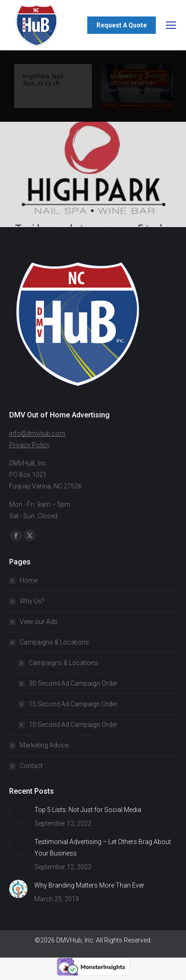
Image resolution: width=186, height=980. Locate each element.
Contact (31, 766)
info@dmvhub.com (37, 433)
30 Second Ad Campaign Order (73, 683)
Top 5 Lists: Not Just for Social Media (88, 810)
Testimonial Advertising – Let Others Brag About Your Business (103, 847)
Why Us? (32, 601)
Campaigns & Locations (50, 642)
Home (29, 580)
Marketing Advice (44, 745)
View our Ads (39, 622)
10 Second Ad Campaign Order (73, 725)
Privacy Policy (29, 445)
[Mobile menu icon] (171, 25)
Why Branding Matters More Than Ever (89, 885)
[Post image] (18, 813)
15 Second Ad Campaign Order (73, 704)
